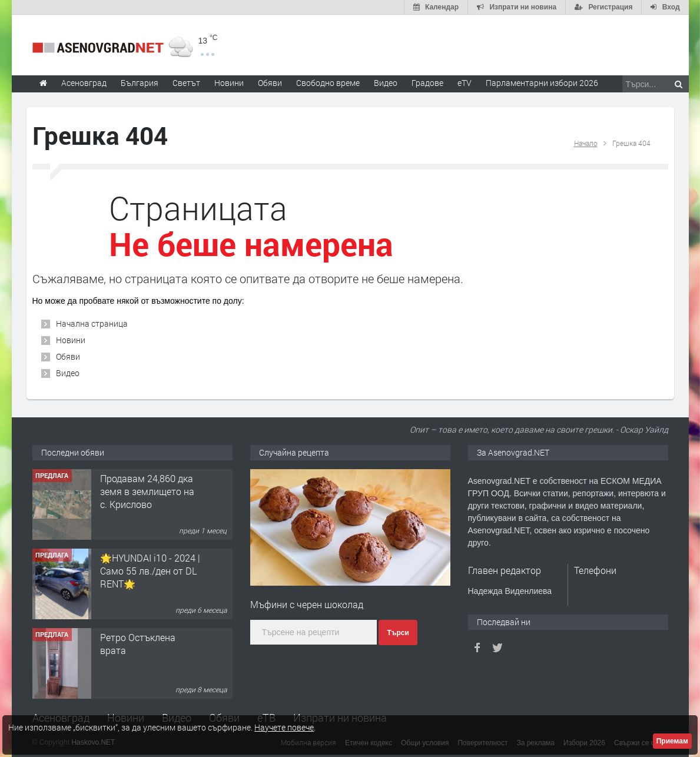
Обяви (68, 356)
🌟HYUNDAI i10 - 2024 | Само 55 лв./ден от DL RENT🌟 (150, 571)
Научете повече (284, 727)
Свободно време (328, 83)
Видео (68, 373)
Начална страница (92, 323)
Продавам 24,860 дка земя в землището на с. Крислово (147, 492)
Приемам (672, 741)
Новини (229, 83)
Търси (398, 633)
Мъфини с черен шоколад (307, 604)
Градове (427, 83)
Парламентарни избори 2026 (542, 83)
